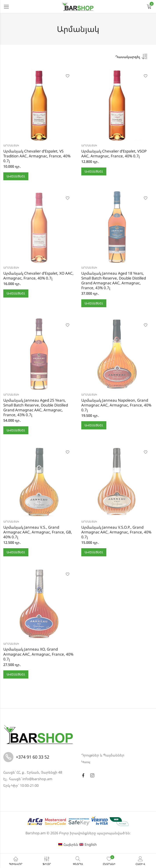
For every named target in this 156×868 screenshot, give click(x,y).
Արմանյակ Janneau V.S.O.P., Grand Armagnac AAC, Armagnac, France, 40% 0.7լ (116, 532)
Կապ (86, 762)
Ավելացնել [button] (16, 176)
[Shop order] (131, 58)
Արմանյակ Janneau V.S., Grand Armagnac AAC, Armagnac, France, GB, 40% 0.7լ (38, 532)
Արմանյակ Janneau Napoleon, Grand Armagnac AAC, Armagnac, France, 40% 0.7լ (116, 405)
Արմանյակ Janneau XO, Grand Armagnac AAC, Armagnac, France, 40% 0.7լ (38, 654)
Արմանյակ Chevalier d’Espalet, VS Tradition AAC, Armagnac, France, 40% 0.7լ (37, 156)
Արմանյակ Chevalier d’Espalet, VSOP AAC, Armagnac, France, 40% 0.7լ (114, 154)
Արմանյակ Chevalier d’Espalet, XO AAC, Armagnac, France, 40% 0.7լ (38, 276)
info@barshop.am (37, 779)
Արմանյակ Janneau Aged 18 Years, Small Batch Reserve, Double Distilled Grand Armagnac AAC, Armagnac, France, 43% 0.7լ (114, 280)
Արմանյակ (11, 145)
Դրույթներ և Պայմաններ (103, 755)
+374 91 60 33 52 (33, 757)
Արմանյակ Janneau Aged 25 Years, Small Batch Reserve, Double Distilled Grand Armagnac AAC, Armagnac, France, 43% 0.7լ (36, 407)
